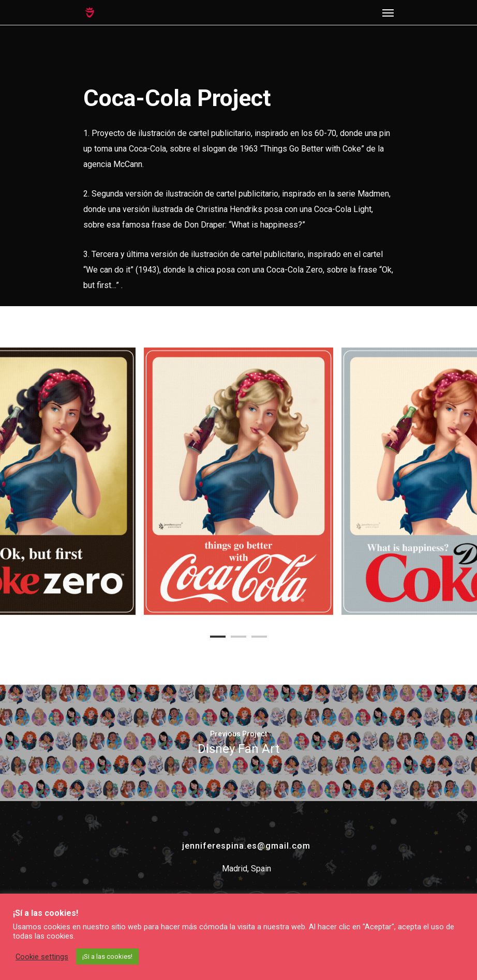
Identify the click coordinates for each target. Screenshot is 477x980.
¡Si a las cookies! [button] (107, 956)
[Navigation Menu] (388, 12)
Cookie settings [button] (42, 957)
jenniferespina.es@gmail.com (246, 846)
